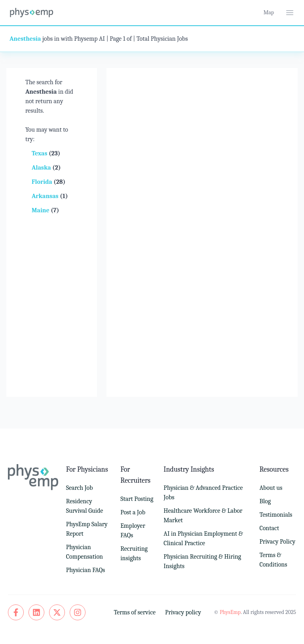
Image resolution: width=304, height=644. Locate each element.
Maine (41, 210)
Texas (40, 153)
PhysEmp (230, 612)
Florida (43, 182)
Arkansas (46, 196)
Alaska (42, 168)
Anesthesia (25, 39)
